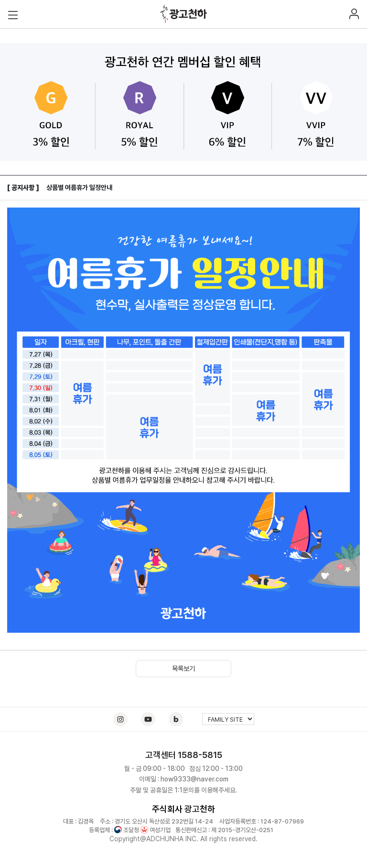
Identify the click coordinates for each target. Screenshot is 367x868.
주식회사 (167, 809)
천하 (207, 809)
